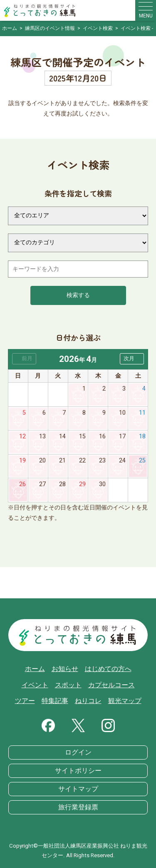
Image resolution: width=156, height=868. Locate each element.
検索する (78, 295)
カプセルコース (111, 685)
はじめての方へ (108, 669)
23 (102, 461)
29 (82, 484)
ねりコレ (88, 701)
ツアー (25, 701)
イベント (35, 685)
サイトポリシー (78, 771)
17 (122, 436)
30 (102, 484)
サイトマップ (78, 789)
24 (122, 461)
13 (42, 436)
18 (142, 436)
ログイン (78, 752)
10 (122, 413)
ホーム (35, 669)
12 (22, 436)
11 (142, 413)
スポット (68, 685)
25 (142, 461)
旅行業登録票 (78, 807)
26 (22, 484)
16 (102, 436)
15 (82, 436)
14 (62, 436)
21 (62, 461)
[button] (132, 359)
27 (42, 484)
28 (62, 484)
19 (22, 461)
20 (42, 461)
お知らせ (65, 669)
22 (82, 461)
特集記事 (55, 701)
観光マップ (125, 701)
